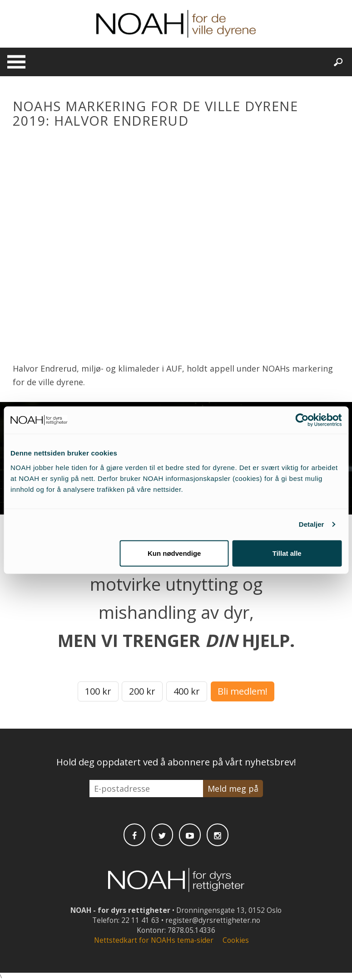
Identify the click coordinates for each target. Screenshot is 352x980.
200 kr (142, 691)
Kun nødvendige (174, 553)
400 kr (187, 691)
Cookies (236, 940)
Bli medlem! (243, 691)
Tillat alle (287, 553)
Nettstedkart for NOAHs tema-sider (154, 940)
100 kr (98, 691)
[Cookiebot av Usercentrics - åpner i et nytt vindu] (302, 420)
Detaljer (312, 524)
